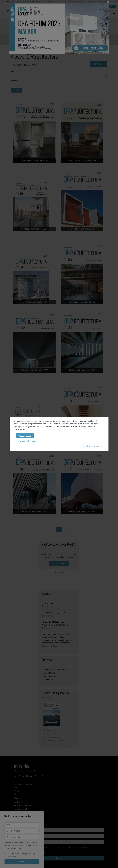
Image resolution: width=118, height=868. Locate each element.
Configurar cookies (91, 446)
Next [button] (103, 28)
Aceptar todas (25, 436)
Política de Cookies (27, 441)
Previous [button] (15, 28)
